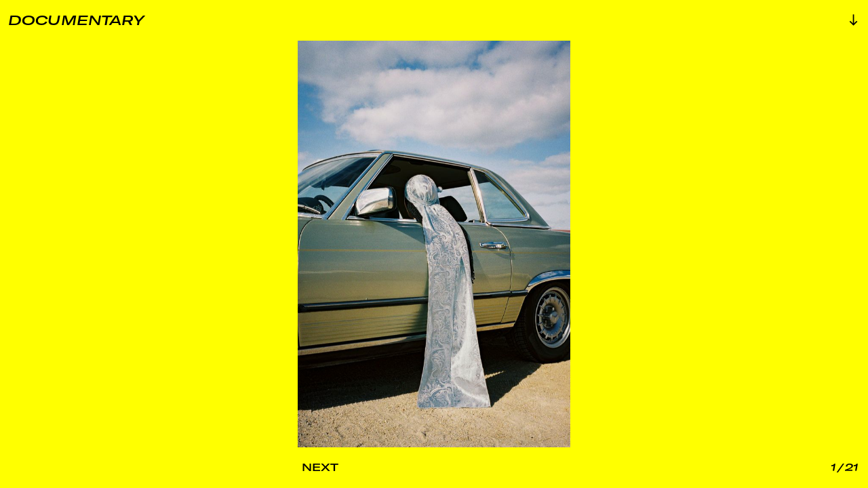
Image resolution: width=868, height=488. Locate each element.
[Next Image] (365, 468)
